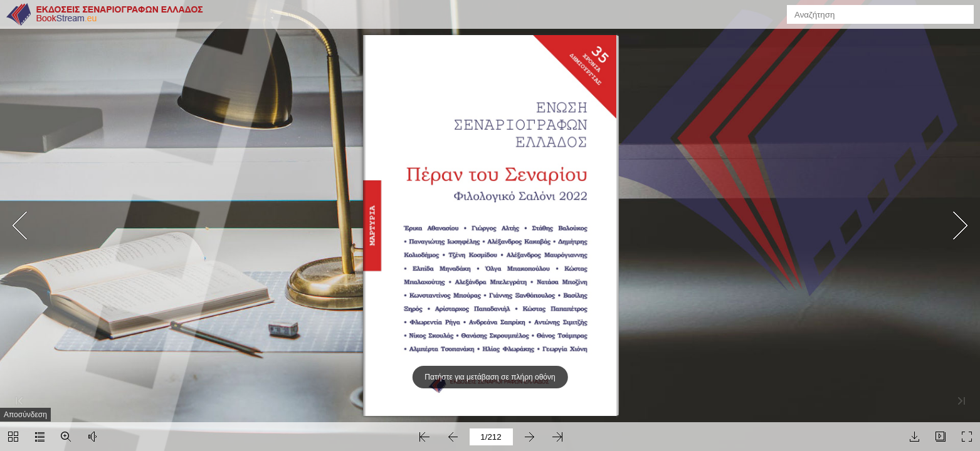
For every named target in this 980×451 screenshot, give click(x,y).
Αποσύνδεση (25, 415)
